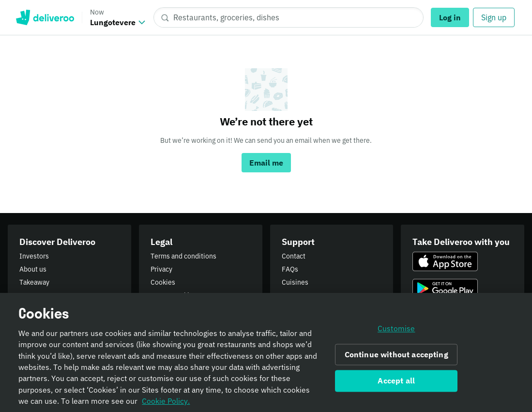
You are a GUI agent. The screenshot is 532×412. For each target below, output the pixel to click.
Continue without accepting (396, 357)
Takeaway (34, 282)
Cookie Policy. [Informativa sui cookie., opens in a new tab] (166, 404)
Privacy (161, 269)
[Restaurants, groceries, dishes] (289, 17)
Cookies (163, 282)
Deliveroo (45, 17)
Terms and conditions (183, 256)
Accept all (396, 383)
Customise (396, 331)
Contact (294, 256)
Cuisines (295, 282)
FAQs (290, 269)
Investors (34, 256)
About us (33, 269)
